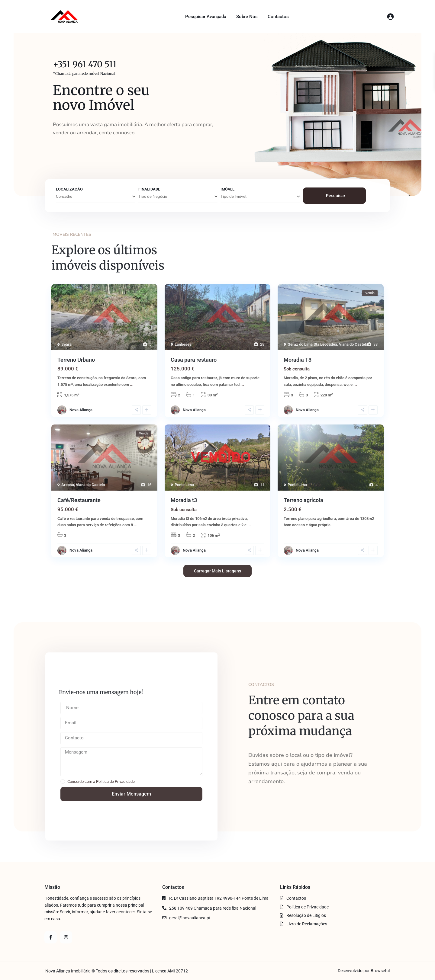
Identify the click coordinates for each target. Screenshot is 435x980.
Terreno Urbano (76, 360)
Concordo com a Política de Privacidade (101, 781)
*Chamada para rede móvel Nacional (84, 74)
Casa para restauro (194, 360)
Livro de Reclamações (307, 924)
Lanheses (183, 344)
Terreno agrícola (303, 500)
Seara (66, 344)
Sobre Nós (247, 17)
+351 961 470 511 (85, 64)
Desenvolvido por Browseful (364, 971)
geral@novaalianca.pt (190, 918)
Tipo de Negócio (153, 197)
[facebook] (51, 937)
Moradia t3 (184, 500)
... (132, 384)
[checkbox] (63, 781)
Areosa (68, 485)
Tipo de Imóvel (234, 197)
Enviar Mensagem (131, 794)
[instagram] (66, 937)
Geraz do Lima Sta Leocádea (312, 344)
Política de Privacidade (308, 907)
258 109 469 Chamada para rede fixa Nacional (213, 908)
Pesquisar (336, 196)
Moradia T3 (298, 360)
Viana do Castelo (353, 344)
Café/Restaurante (79, 500)
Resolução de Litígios (306, 915)
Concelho (64, 197)
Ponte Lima (184, 485)
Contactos (278, 17)
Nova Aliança (81, 410)
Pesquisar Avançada (206, 17)
